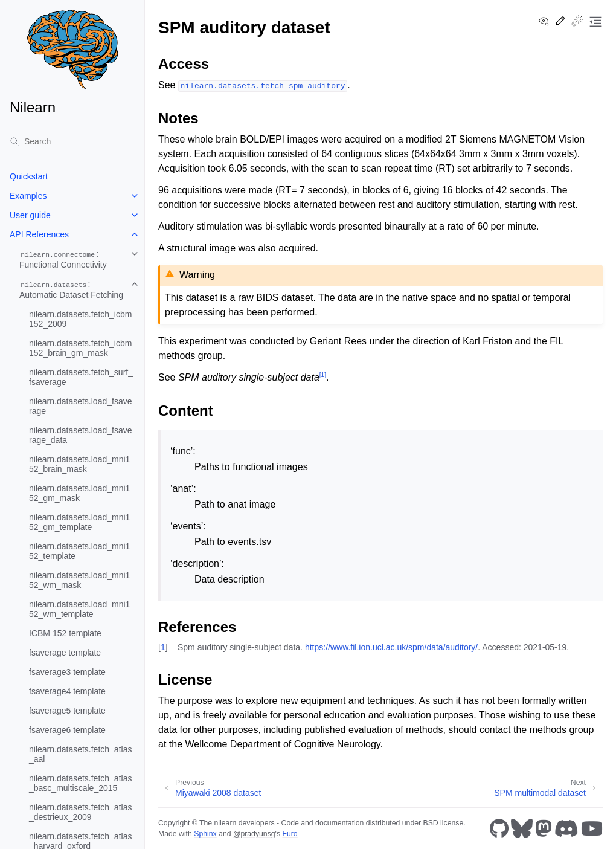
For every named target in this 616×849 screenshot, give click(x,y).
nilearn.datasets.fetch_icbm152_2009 (80, 319)
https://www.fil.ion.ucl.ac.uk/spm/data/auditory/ (391, 647)
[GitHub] (499, 828)
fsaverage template (65, 653)
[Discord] (566, 828)
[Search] (72, 141)
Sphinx (205, 834)
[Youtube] (592, 828)
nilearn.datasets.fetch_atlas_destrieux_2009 (80, 812)
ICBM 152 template (65, 633)
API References (39, 234)
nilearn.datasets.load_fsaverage (80, 406)
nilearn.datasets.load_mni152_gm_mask (79, 493)
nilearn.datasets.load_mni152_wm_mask (79, 580)
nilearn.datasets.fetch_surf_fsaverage (81, 377)
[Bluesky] (522, 828)
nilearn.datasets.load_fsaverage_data (80, 435)
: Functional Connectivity (63, 259)
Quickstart (29, 176)
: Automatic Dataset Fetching (71, 289)
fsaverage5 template (67, 711)
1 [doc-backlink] (163, 647)
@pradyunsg (254, 834)
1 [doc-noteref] (323, 375)
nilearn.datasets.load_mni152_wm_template (79, 609)
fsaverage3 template (67, 672)
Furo (290, 834)
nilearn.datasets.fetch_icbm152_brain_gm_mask (80, 348)
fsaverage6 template (67, 730)
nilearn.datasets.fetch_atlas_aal (80, 754)
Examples (28, 196)
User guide (30, 215)
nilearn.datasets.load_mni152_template (79, 551)
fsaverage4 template (67, 691)
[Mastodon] (544, 828)
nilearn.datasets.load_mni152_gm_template (79, 522)
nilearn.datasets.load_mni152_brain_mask (79, 464)
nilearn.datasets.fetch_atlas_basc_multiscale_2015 (80, 783)
